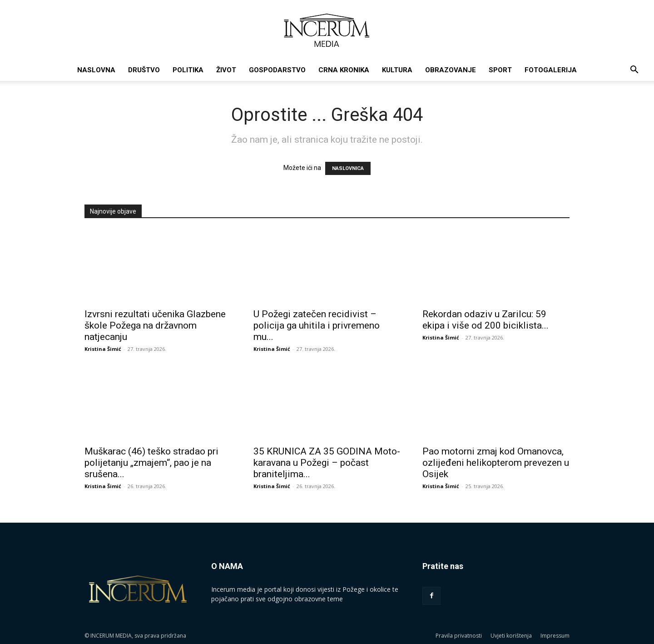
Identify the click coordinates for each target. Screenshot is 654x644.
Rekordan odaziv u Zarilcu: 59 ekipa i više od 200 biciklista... (486, 320)
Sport (500, 70)
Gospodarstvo (277, 70)
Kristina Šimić (103, 349)
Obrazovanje (451, 70)
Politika (188, 70)
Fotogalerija (551, 70)
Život (226, 70)
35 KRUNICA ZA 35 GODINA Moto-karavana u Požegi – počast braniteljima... (327, 463)
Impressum (555, 636)
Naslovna (96, 70)
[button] (634, 71)
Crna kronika (344, 70)
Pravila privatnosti (459, 636)
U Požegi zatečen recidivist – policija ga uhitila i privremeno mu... (317, 325)
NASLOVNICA (348, 168)
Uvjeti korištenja (511, 636)
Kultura (397, 70)
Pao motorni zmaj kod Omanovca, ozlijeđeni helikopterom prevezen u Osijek (496, 463)
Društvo (144, 70)
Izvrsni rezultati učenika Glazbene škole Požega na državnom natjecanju (155, 325)
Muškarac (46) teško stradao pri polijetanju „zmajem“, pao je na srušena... (151, 463)
